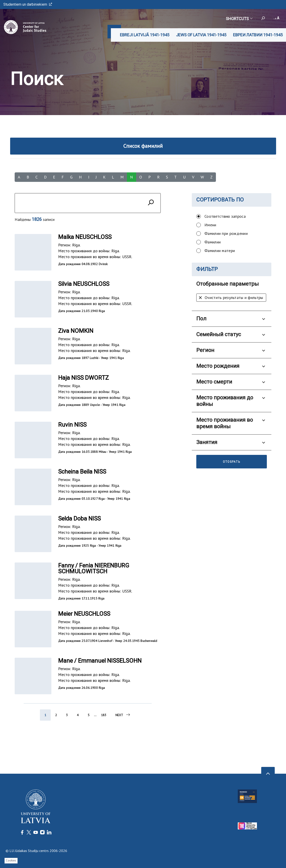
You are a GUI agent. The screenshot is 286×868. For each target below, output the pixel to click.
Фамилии (213, 242)
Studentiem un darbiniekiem (28, 4)
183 (104, 717)
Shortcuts (239, 19)
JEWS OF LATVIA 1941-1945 (201, 35)
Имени (210, 225)
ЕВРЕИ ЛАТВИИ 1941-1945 (258, 35)
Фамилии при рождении (226, 233)
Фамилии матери (220, 251)
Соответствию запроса (225, 216)
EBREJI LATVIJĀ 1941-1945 (145, 35)
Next (123, 717)
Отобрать (232, 462)
